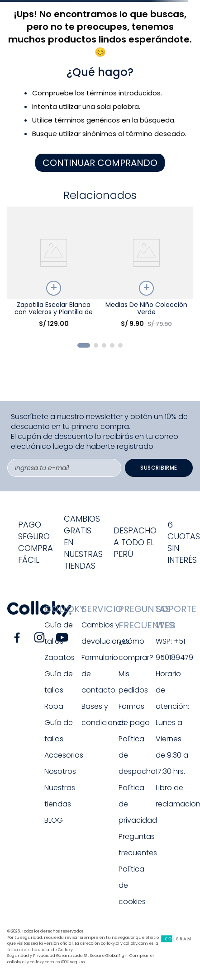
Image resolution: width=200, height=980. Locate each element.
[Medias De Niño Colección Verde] (146, 271)
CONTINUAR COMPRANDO (100, 163)
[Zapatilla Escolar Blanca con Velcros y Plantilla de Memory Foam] (54, 271)
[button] (84, 345)
